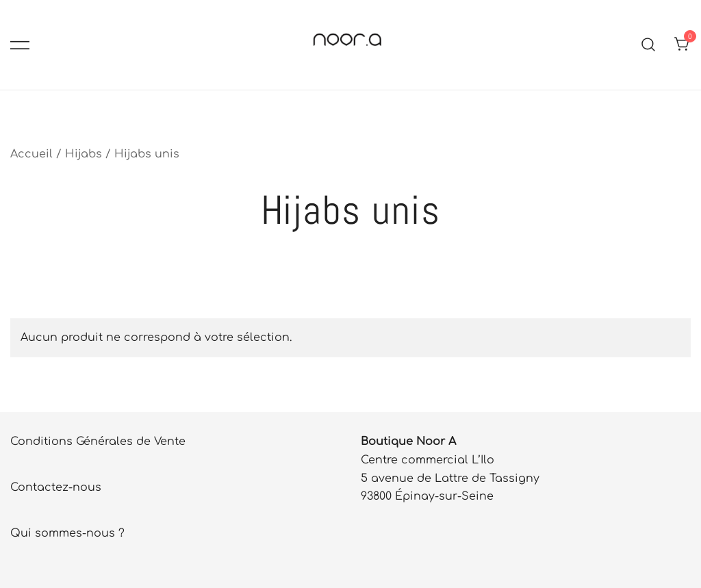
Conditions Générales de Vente (98, 442)
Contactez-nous (56, 487)
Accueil (31, 154)
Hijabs (84, 154)
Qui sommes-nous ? (67, 533)
